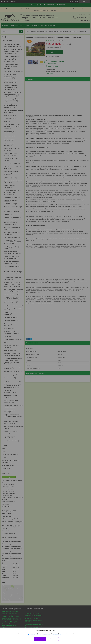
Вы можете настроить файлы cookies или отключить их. (45, 635)
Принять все (40, 639)
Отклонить (53, 639)
